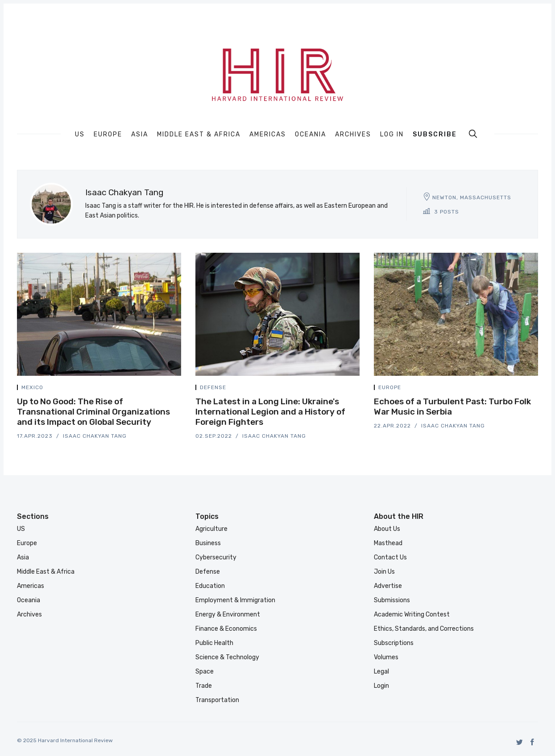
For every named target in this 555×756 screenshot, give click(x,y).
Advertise (388, 586)
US (80, 135)
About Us (387, 529)
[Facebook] (532, 742)
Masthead (388, 543)
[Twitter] (520, 742)
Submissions (392, 600)
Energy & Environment (228, 614)
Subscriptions (394, 643)
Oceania (311, 135)
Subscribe (435, 134)
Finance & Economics (226, 629)
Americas (268, 135)
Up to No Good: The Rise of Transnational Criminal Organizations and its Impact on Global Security (93, 412)
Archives (353, 135)
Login (381, 686)
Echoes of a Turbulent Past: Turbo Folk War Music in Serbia (452, 407)
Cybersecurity (216, 557)
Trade (204, 686)
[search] (473, 134)
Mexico (32, 387)
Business (208, 543)
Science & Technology (227, 657)
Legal (381, 672)
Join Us (384, 572)
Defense (213, 387)
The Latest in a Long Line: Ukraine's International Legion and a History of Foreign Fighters (270, 412)
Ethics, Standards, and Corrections (424, 629)
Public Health (214, 643)
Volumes (386, 657)
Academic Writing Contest (412, 614)
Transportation (217, 700)
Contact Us (390, 557)
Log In (392, 134)
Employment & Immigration (235, 600)
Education (210, 586)
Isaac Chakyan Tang (95, 436)
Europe (108, 135)
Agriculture (211, 529)
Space (205, 672)
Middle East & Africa (199, 135)
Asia (140, 135)
